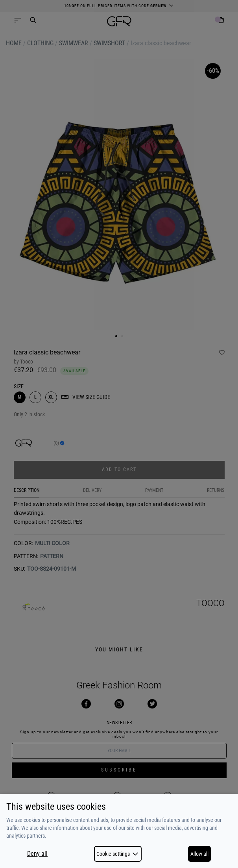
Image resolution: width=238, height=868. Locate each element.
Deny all (37, 854)
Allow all (199, 854)
